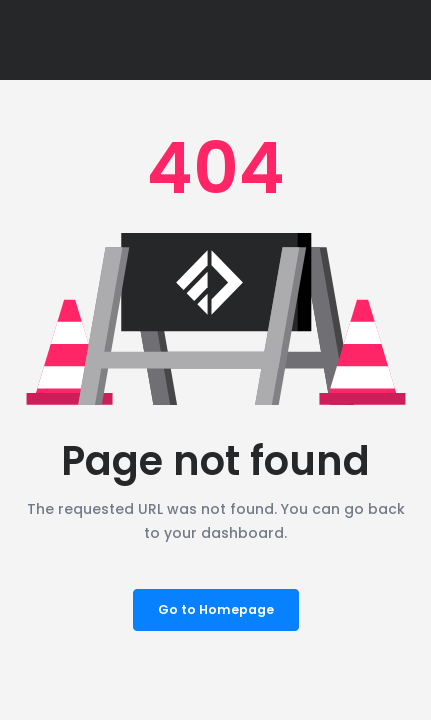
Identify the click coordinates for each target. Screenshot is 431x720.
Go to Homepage (216, 609)
